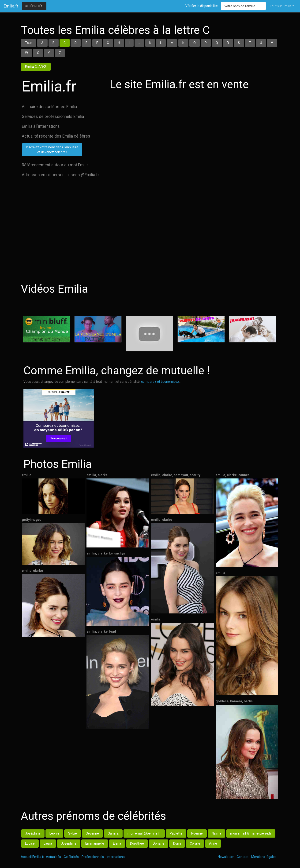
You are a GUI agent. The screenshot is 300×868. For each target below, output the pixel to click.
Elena (117, 843)
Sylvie (73, 833)
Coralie (195, 843)
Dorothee (137, 843)
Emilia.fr (11, 6)
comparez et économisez (160, 382)
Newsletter (226, 857)
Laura (48, 843)
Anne (213, 843)
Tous (29, 43)
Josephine (69, 843)
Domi (177, 843)
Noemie (197, 833)
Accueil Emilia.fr (33, 857)
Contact (243, 857)
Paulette (176, 833)
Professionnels (93, 857)
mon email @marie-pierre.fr (251, 833)
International (116, 857)
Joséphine (33, 833)
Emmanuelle (95, 843)
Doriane (159, 843)
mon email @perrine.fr (144, 833)
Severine (92, 833)
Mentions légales (264, 857)
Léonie (54, 833)
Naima (216, 833)
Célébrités (34, 6)
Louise (30, 843)
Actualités (53, 857)
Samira (113, 833)
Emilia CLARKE (36, 67)
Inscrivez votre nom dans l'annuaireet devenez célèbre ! (52, 150)
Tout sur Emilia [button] (281, 6)
